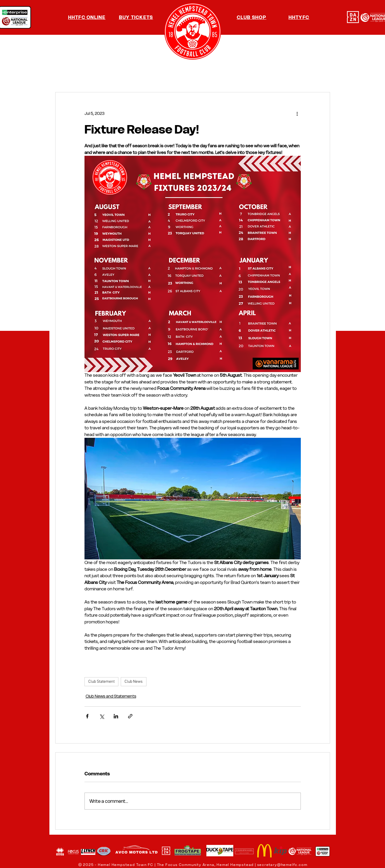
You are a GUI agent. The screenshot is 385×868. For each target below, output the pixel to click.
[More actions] (297, 113)
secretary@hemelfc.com (282, 865)
